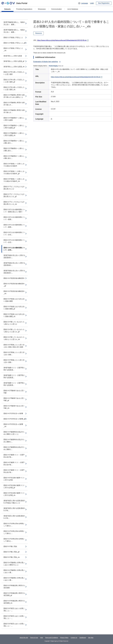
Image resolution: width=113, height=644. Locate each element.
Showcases (42, 9)
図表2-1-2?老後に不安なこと (13, 37)
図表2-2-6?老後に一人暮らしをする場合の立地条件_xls (14, 180)
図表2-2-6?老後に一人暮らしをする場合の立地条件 (14, 165)
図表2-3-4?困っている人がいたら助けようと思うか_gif (14, 331)
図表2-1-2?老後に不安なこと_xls (13, 49)
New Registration (104, 3)
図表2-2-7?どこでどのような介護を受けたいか (14, 188)
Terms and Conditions (52, 638)
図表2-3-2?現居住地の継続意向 (14, 278)
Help (42, 638)
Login (92, 3)
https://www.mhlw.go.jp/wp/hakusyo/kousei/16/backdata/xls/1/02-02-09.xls (62, 40)
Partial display (53, 66)
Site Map (91, 638)
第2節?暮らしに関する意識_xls (14, 67)
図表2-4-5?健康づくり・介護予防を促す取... (14, 456)
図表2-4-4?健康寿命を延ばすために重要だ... (14, 441)
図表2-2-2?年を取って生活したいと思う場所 (14, 73)
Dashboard (83, 638)
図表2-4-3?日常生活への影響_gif (15, 419)
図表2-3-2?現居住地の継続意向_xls (14, 292)
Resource (39, 33)
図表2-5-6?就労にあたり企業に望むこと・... (14, 610)
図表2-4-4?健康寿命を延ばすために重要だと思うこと (14, 433)
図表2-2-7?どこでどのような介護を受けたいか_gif (14, 195)
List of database (73, 9)
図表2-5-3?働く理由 (10, 546)
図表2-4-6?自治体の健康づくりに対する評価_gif (14, 486)
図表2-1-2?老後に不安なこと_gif (15, 43)
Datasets (7, 9)
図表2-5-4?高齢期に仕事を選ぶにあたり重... (14, 571)
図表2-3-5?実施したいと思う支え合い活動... (14, 353)
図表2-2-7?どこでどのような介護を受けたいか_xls (14, 203)
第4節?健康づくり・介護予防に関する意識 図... (14, 369)
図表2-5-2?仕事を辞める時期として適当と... (14, 525)
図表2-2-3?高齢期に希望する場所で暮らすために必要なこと (14, 96)
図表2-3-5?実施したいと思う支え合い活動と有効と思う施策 (14, 346)
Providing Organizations (24, 9)
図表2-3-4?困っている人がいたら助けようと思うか (14, 323)
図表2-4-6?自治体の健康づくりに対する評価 (14, 479)
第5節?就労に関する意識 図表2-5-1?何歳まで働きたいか (14, 502)
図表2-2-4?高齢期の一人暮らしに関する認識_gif (14, 127)
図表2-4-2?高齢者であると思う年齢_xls (14, 407)
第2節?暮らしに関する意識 (13, 56)
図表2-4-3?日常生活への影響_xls (13, 425)
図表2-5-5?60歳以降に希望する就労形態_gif (14, 594)
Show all (61, 66)
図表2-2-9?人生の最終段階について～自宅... (14, 234)
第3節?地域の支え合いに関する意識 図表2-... (14, 256)
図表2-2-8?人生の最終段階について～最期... (14, 218)
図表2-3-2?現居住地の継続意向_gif (14, 285)
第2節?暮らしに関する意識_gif (14, 61)
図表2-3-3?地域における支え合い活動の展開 (14, 300)
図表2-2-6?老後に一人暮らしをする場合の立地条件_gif (14, 172)
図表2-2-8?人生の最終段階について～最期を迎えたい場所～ (14, 211)
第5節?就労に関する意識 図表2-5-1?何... (14, 509)
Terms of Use (34, 638)
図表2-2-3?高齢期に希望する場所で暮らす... (14, 104)
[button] (83, 3)
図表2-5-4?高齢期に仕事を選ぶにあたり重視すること (14, 564)
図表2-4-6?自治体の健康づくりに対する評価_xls (14, 494)
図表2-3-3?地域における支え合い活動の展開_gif (14, 308)
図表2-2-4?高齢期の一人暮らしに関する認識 (14, 119)
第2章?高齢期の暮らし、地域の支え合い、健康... (14, 23)
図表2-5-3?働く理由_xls (12, 557)
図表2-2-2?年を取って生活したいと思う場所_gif (14, 81)
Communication (56, 9)
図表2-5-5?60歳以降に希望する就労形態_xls (14, 602)
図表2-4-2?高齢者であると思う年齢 (14, 392)
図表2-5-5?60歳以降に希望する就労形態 (14, 587)
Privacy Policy (64, 638)
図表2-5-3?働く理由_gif (11, 552)
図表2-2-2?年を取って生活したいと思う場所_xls (14, 88)
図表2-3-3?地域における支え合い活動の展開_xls (14, 315)
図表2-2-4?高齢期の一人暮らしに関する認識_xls (14, 134)
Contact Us (74, 638)
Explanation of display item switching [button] (47, 62)
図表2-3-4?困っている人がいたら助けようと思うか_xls (14, 338)
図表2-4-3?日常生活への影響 (13, 413)
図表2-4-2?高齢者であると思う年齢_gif (14, 399)
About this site (24, 638)
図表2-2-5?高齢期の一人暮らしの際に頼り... (14, 142)
